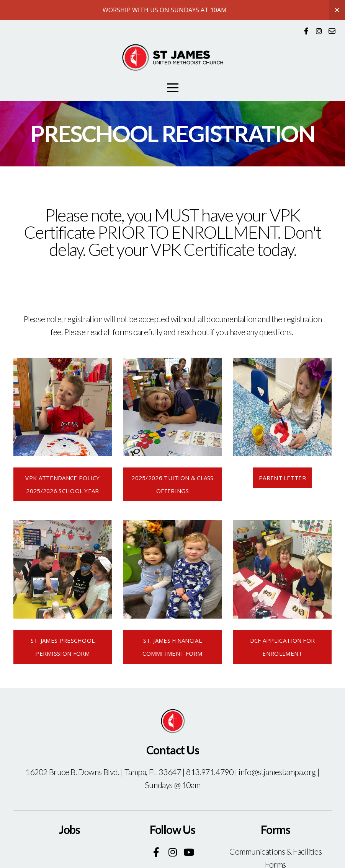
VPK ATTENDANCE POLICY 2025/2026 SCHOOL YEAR (62, 484)
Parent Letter (282, 478)
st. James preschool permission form (63, 647)
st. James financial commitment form (172, 647)
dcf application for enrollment (283, 647)
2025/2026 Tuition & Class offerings (172, 484)
